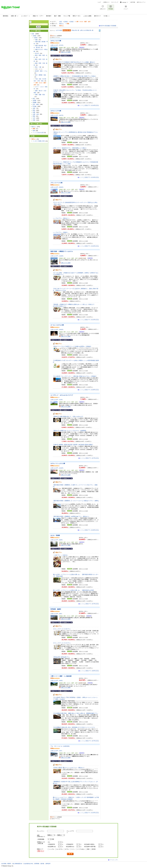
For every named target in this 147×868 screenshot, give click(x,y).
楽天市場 (133, 2)
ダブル (67, 849)
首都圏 (34, 102)
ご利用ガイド (106, 2)
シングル (52, 849)
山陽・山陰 (36, 114)
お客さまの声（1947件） (57, 115)
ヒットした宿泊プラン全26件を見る (89, 530)
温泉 (34, 131)
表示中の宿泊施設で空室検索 (108, 26)
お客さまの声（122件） (57, 400)
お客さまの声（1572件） (57, 45)
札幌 (36, 40)
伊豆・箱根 (36, 104)
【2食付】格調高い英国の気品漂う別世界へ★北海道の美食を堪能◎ (73, 445)
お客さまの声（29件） (57, 614)
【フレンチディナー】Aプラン (62, 643)
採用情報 (37, 864)
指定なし (62, 24)
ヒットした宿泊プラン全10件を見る (89, 813)
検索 (70, 854)
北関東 (34, 100)
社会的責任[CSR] (28, 864)
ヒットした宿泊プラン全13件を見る (89, 320)
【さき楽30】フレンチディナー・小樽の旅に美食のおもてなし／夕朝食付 (75, 376)
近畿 (34, 112)
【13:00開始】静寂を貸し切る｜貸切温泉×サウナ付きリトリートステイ (74, 727)
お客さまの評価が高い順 (87, 30)
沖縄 (34, 120)
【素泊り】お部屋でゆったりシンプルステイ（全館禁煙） (70, 431)
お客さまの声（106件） (57, 681)
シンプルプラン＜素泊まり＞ (61, 218)
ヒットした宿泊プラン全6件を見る (89, 671)
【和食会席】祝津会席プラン (61, 657)
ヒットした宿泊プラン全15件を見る (89, 177)
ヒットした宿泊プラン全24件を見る (89, 246)
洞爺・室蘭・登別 (40, 95)
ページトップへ (114, 860)
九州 (34, 118)
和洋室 (94, 849)
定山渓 (37, 53)
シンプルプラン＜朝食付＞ (61, 232)
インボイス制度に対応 (39, 141)
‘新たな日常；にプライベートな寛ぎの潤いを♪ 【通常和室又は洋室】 (74, 590)
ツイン (73, 849)
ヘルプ (99, 2)
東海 (34, 110)
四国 (34, 116)
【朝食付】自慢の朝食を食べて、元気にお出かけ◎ (68, 416)
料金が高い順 (75, 30)
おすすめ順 (59, 30)
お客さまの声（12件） (57, 751)
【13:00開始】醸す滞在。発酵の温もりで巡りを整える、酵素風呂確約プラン (76, 713)
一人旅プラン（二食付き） (61, 555)
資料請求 (48, 864)
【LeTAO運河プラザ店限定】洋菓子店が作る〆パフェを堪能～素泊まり (74, 62)
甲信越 (34, 106)
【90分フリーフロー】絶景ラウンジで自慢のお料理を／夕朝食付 (72, 346)
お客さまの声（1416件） (57, 468)
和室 (88, 849)
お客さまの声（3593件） (57, 187)
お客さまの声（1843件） (57, 330)
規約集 (42, 864)
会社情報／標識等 (6, 864)
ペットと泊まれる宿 (38, 133)
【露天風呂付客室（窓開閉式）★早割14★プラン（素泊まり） (71, 516)
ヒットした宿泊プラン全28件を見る (89, 390)
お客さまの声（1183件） (57, 256)
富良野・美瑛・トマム (41, 71)
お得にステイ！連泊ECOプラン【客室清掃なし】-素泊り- (70, 148)
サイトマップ (115, 2)
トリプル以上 (81, 849)
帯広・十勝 (38, 67)
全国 (60, 22)
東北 (34, 99)
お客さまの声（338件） (57, 540)
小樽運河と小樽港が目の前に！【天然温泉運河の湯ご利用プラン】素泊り (75, 76)
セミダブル (60, 849)
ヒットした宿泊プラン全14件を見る (89, 105)
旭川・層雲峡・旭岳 (41, 75)
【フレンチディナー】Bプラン (62, 629)
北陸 (34, 108)
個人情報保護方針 (17, 864)
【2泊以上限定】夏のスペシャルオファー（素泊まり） (69, 768)
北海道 (66, 22)
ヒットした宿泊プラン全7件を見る (89, 458)
